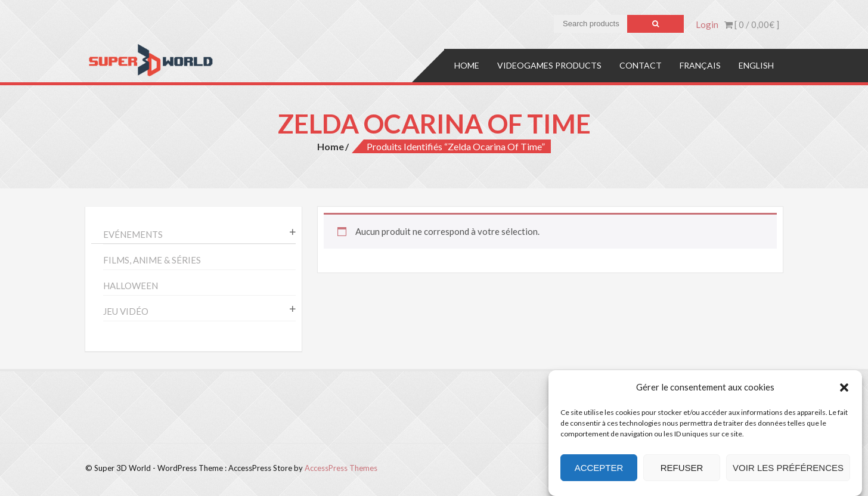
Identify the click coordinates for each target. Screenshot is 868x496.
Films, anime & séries (152, 260)
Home (467, 65)
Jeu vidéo (126, 311)
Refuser (682, 468)
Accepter (599, 468)
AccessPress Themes (341, 468)
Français (700, 65)
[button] (844, 387)
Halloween (131, 286)
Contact (641, 65)
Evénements (133, 234)
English (756, 65)
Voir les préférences (788, 468)
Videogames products (549, 65)
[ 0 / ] (752, 24)
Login (707, 24)
